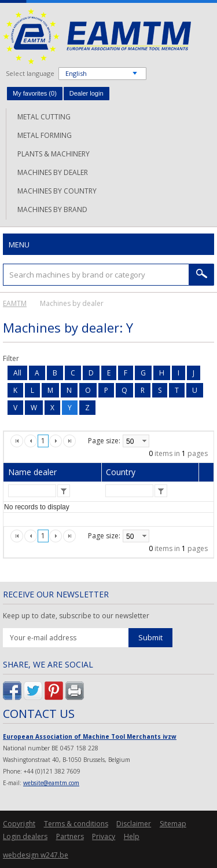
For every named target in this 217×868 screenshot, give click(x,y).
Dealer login (87, 93)
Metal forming (45, 135)
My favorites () (35, 93)
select (144, 441)
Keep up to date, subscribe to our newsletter (76, 616)
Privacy (104, 836)
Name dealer (32, 472)
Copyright (19, 824)
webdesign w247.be (36, 855)
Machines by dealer (53, 172)
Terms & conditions (76, 824)
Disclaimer (134, 824)
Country (121, 472)
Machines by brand (52, 209)
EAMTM (97, 36)
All (17, 373)
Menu (19, 245)
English (76, 73)
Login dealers (25, 836)
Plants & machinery (54, 154)
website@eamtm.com (51, 783)
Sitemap (173, 824)
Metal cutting (44, 117)
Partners (70, 836)
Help (132, 836)
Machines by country (57, 191)
